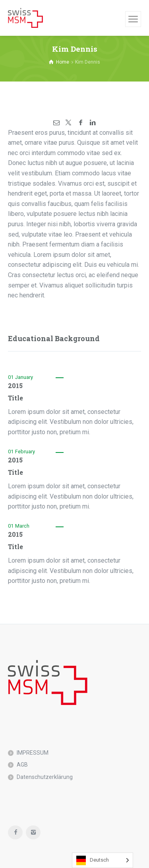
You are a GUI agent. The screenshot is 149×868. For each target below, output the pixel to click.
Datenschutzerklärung (45, 777)
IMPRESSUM (33, 753)
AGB (22, 765)
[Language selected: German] (103, 860)
